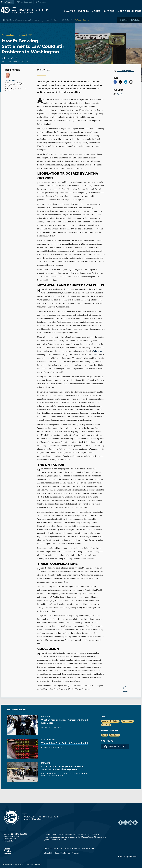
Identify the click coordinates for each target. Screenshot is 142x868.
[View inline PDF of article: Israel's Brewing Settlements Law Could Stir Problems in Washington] (125, 71)
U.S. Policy (106, 725)
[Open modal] (131, 20)
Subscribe (7, 853)
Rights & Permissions (35, 864)
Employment (8, 864)
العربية (25, 62)
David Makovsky (11, 58)
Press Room (8, 851)
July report (98, 351)
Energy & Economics (32, 20)
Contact (7, 849)
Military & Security (16, 20)
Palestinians (115, 735)
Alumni (76, 853)
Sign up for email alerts (115, 746)
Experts (84, 11)
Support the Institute (63, 853)
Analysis (69, 11)
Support (109, 11)
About (96, 11)
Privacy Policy (20, 864)
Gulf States (66, 20)
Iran (48, 20)
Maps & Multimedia (130, 11)
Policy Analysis (8, 35)
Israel (105, 735)
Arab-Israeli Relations (110, 721)
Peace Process (127, 721)
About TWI (48, 853)
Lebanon (56, 20)
